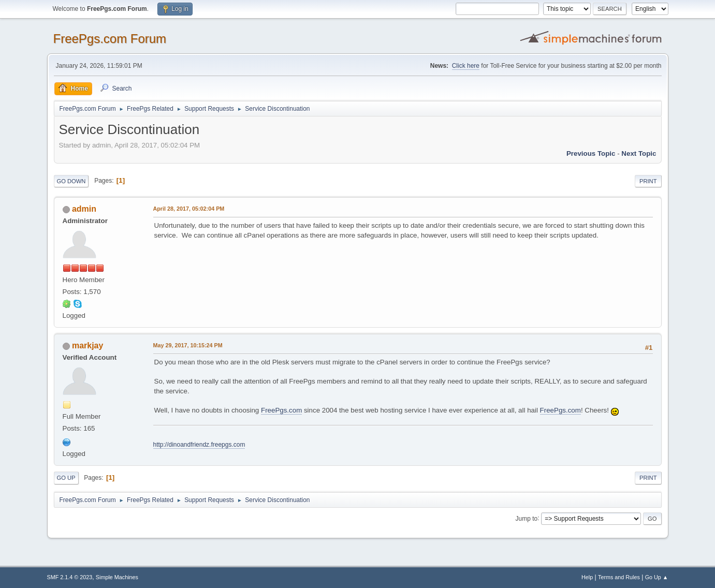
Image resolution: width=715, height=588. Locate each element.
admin (84, 209)
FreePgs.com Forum (110, 39)
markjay (87, 346)
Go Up (66, 478)
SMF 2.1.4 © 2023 (70, 577)
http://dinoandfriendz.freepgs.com (199, 445)
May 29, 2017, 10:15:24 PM (188, 345)
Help (587, 577)
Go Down (71, 181)
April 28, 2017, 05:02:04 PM (189, 209)
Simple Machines (117, 577)
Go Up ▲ (657, 577)
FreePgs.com (281, 410)
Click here (466, 66)
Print (648, 181)
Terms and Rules (619, 577)
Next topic (639, 153)
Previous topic (591, 153)
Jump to (527, 518)
